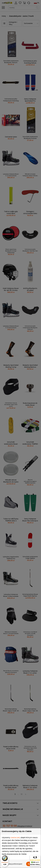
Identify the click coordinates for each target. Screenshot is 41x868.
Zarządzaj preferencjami (13, 864)
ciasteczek (15, 838)
